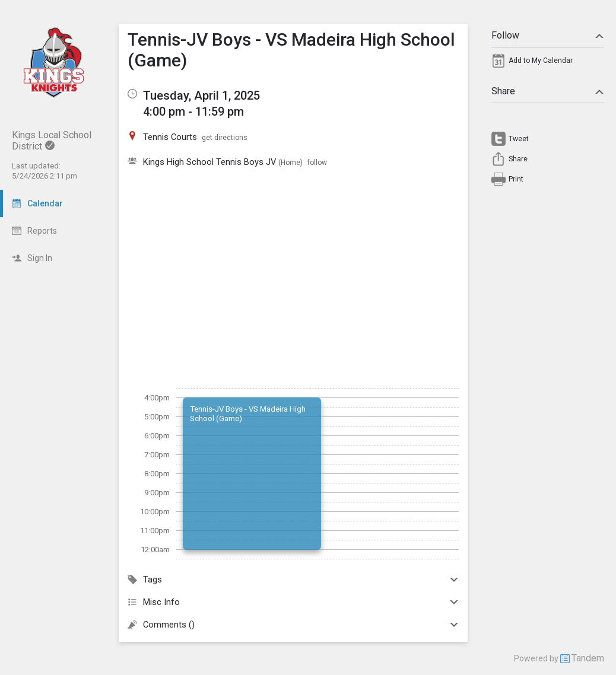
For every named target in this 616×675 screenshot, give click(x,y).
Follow (548, 35)
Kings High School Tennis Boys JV (209, 162)
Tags (293, 580)
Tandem (588, 658)
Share (548, 91)
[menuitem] (548, 63)
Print (516, 179)
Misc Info (293, 602)
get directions (225, 138)
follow (317, 163)
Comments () (293, 625)
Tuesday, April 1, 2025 (201, 95)
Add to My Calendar (541, 61)
